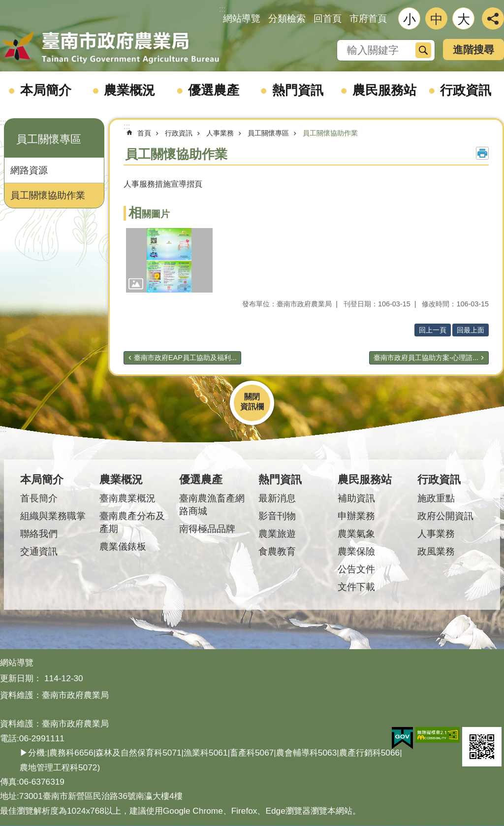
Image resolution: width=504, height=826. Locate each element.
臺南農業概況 (127, 498)
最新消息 (277, 498)
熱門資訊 (298, 90)
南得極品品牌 (207, 529)
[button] (169, 261)
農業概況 (129, 90)
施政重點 (436, 498)
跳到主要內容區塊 (5, 5)
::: (3, 122)
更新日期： (21, 678)
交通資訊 (39, 551)
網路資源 (29, 170)
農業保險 (356, 551)
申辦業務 (356, 516)
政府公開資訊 (445, 516)
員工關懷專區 (49, 139)
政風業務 (436, 551)
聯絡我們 (39, 534)
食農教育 (277, 551)
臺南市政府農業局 (111, 48)
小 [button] (409, 19)
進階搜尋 (473, 50)
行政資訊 (466, 90)
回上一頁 (433, 330)
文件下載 (356, 587)
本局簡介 (46, 90)
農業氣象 (356, 534)
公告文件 (356, 569)
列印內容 (482, 153)
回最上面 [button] (471, 330)
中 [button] (437, 19)
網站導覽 (242, 18)
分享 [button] (493, 18)
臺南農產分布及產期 (132, 522)
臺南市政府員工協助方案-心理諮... (426, 358)
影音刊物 (277, 516)
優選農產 (214, 90)
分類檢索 (287, 18)
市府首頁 (368, 18)
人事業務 (220, 133)
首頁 (144, 133)
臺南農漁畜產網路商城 (212, 505)
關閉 (252, 397)
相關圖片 (149, 214)
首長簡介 (39, 498)
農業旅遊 (277, 534)
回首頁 (328, 18)
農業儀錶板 (123, 546)
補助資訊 (356, 498)
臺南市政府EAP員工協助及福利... (185, 358)
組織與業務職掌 (53, 516)
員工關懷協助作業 (48, 195)
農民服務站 (384, 90)
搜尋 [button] (423, 50)
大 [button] (464, 19)
